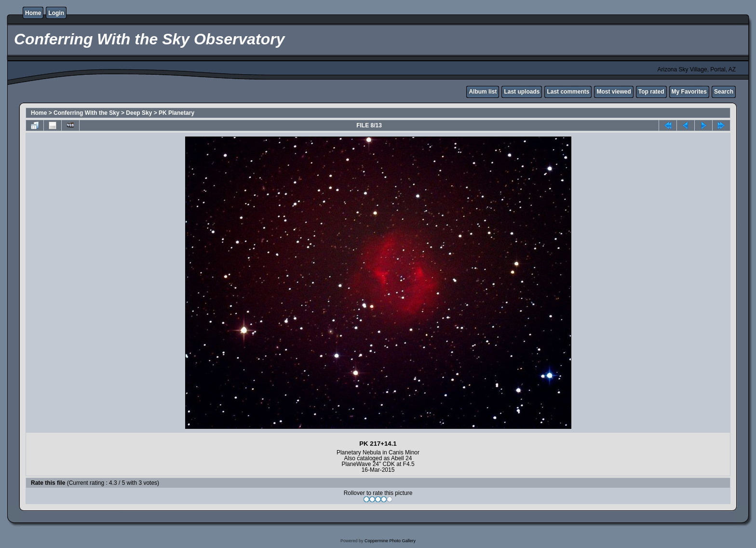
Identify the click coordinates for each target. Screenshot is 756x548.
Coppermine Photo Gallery (390, 541)
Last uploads (522, 92)
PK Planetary (176, 113)
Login (56, 13)
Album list (483, 92)
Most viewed (614, 92)
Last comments (568, 92)
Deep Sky (139, 113)
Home (33, 13)
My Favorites (689, 92)
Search (724, 92)
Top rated (651, 92)
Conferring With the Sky (87, 113)
